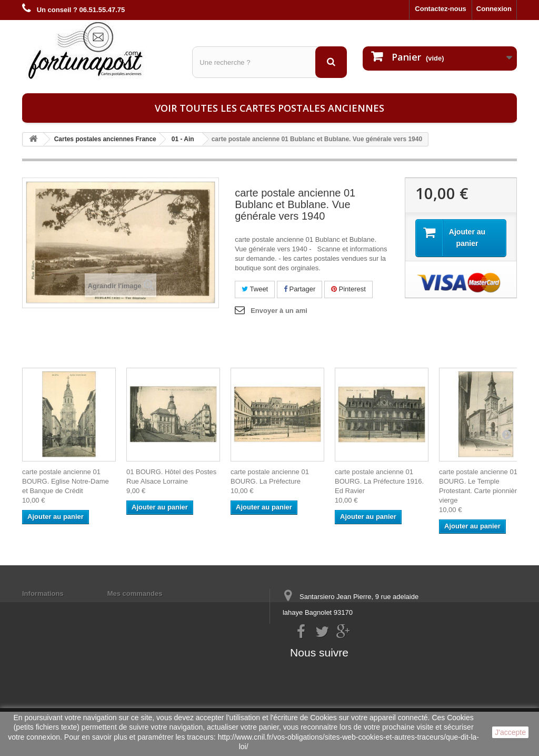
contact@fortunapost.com (364, 651)
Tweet (255, 289)
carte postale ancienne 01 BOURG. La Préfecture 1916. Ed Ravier (379, 481)
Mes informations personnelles (158, 607)
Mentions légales (50, 607)
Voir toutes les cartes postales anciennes (269, 108)
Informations (43, 593)
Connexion (494, 9)
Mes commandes (135, 593)
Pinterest (348, 289)
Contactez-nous (441, 9)
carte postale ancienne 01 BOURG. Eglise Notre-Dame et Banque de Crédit (66, 481)
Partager (300, 289)
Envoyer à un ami (279, 311)
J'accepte (510, 732)
